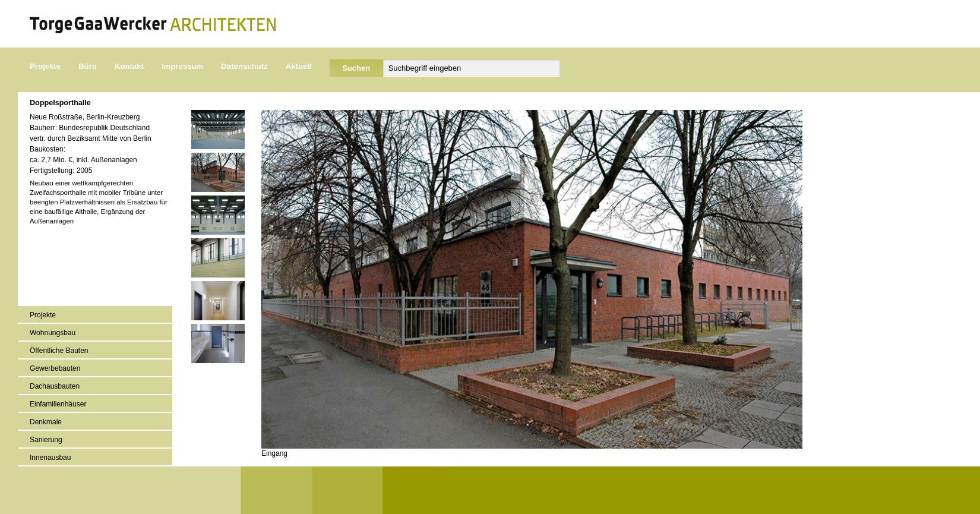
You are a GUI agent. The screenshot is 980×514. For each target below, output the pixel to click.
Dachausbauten (55, 386)
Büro (88, 66)
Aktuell (299, 66)
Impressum (182, 66)
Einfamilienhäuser (58, 404)
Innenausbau (50, 458)
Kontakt (129, 66)
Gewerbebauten (55, 368)
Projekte (45, 66)
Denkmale (46, 422)
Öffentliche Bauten (59, 351)
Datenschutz (244, 66)
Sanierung (46, 440)
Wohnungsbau (53, 333)
